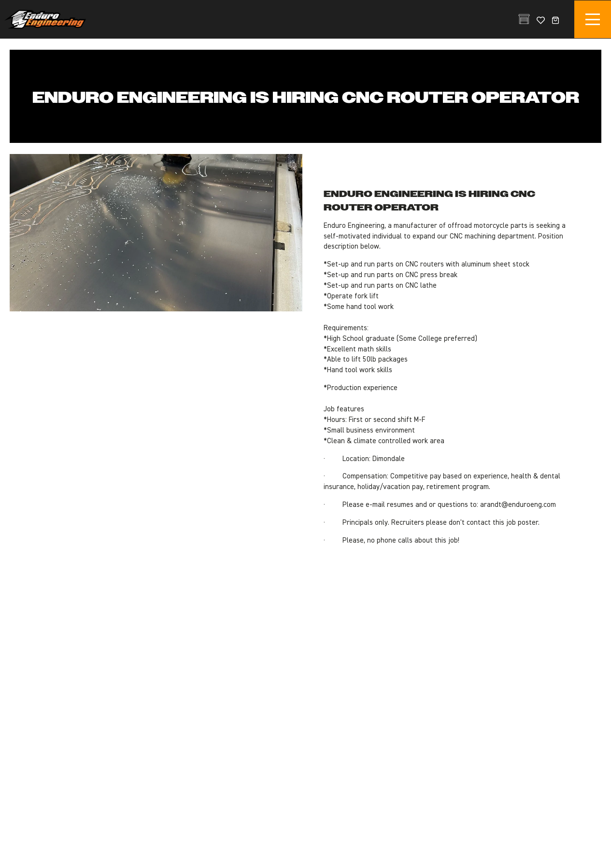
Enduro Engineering (45, 19)
